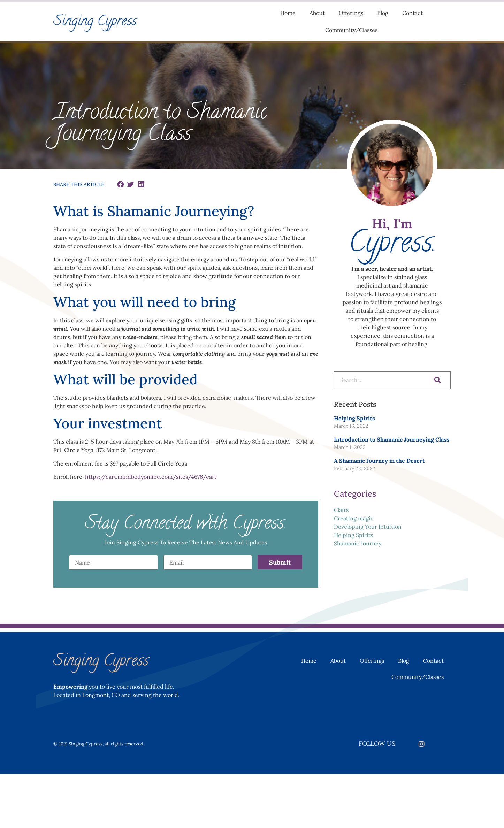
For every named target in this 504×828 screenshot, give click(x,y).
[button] (120, 185)
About (317, 13)
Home (288, 13)
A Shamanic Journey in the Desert (379, 461)
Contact (413, 13)
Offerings (351, 13)
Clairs (341, 510)
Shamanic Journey (358, 543)
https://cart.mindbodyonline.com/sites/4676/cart (151, 477)
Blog (383, 13)
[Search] (437, 380)
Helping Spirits (354, 418)
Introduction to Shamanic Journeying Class (392, 439)
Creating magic (354, 518)
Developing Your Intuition (368, 527)
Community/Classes (351, 30)
